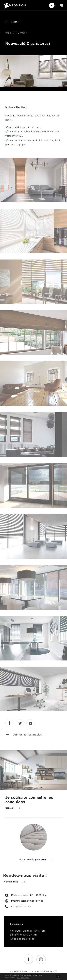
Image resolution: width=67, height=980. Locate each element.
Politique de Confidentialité (44, 971)
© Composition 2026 (19, 971)
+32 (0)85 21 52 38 (21, 907)
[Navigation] (62, 5)
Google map (13, 882)
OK (58, 978)
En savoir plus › (23, 979)
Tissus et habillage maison (34, 860)
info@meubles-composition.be (27, 901)
